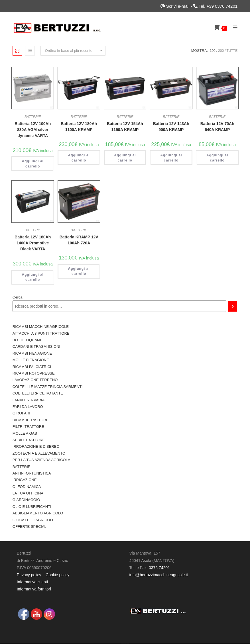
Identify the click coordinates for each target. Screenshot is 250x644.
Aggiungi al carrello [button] (33, 164)
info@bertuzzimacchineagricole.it (158, 575)
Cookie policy (57, 575)
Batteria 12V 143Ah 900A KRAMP (171, 127)
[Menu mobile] (233, 27)
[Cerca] (233, 306)
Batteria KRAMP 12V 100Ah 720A (79, 240)
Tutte (232, 51)
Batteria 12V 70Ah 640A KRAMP (217, 127)
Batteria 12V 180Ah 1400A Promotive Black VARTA (33, 243)
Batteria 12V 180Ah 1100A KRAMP (79, 127)
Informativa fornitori (34, 589)
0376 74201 (159, 568)
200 (221, 51)
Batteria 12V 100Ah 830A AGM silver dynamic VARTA (33, 130)
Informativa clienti (32, 582)
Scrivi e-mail (178, 6)
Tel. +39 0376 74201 (218, 6)
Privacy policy (29, 575)
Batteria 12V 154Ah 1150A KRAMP (125, 127)
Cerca (18, 297)
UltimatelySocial (128, 644)
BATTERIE (33, 117)
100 (213, 51)
